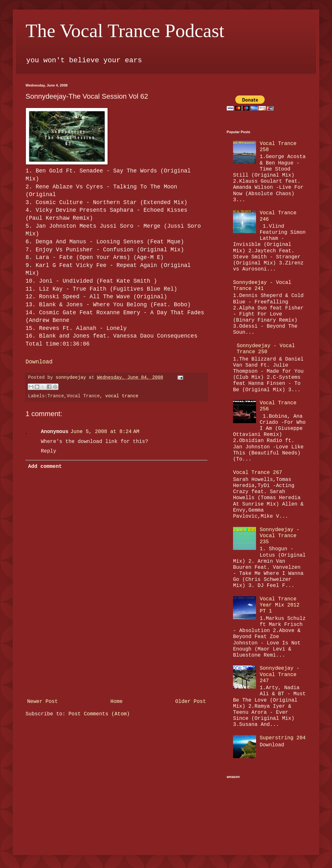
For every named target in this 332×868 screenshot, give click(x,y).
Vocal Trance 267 (258, 473)
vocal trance (122, 396)
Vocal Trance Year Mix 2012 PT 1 (279, 605)
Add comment (45, 467)
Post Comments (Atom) (99, 714)
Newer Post (42, 702)
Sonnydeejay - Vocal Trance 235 (279, 536)
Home (117, 702)
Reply (49, 451)
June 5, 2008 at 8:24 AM (105, 432)
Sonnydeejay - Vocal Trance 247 (279, 674)
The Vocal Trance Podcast (125, 31)
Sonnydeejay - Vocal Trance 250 (266, 349)
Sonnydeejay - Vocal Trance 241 (262, 286)
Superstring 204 (283, 738)
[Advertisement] (117, 656)
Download (39, 362)
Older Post (191, 702)
